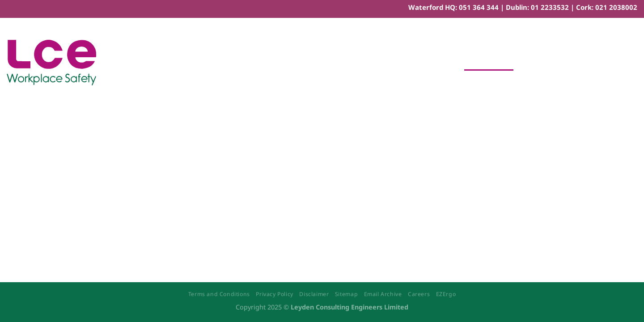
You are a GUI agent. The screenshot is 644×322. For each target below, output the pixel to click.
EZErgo (446, 294)
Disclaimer (314, 294)
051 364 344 (479, 7)
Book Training (489, 63)
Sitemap (346, 294)
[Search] (633, 62)
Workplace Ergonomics (409, 63)
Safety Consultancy (177, 63)
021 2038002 (616, 7)
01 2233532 (550, 7)
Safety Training (249, 63)
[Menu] (610, 63)
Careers (419, 294)
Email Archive (383, 294)
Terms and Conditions (219, 294)
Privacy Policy (275, 294)
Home (120, 63)
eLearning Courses (321, 63)
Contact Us (544, 63)
